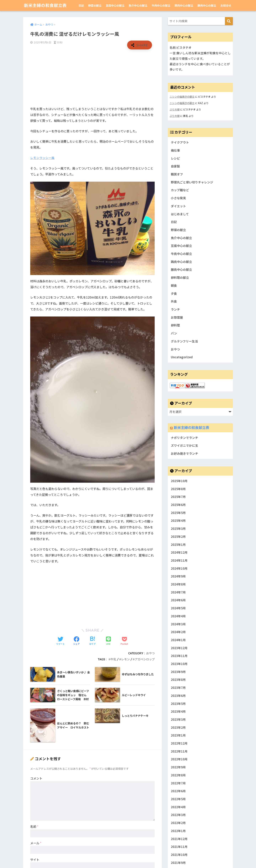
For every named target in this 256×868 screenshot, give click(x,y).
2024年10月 (179, 568)
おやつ (150, 653)
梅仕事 (175, 150)
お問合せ (226, 5)
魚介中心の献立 (138, 5)
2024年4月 (178, 616)
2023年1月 (178, 735)
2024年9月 (178, 576)
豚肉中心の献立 (207, 5)
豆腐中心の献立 (115, 5)
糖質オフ (177, 174)
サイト (35, 860)
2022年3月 (178, 815)
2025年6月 (178, 505)
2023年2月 (178, 727)
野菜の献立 (95, 5)
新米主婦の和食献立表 (45, 5)
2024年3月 (178, 624)
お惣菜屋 (177, 317)
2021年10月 (179, 855)
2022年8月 (178, 775)
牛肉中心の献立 (161, 5)
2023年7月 (178, 688)
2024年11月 (179, 560)
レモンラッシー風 (42, 158)
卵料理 (175, 325)
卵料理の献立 (180, 278)
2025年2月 (178, 536)
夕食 (174, 294)
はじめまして (180, 214)
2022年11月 (179, 751)
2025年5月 (178, 513)
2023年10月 (179, 664)
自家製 (175, 166)
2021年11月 (179, 847)
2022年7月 (178, 783)
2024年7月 (178, 592)
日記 (81, 5)
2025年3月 (178, 529)
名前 (34, 826)
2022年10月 (179, 759)
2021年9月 (178, 862)
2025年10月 (179, 481)
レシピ (175, 158)
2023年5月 (178, 703)
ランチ (175, 309)
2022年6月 (178, 791)
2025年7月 (178, 497)
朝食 (174, 286)
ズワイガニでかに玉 (184, 445)
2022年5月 (178, 799)
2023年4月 (178, 711)
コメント (36, 778)
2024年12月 (179, 552)
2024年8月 (178, 584)
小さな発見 (178, 198)
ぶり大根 (175, 109)
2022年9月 (178, 767)
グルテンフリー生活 (184, 341)
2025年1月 (178, 544)
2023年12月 (179, 648)
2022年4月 (178, 807)
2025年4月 (178, 521)
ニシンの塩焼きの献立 (182, 97)
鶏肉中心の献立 (184, 5)
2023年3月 (178, 719)
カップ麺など (180, 190)
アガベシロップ (145, 659)
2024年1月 (178, 640)
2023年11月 (179, 656)
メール (36, 843)
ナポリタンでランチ (184, 438)
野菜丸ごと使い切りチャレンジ (192, 182)
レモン (126, 659)
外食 (174, 301)
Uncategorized (182, 357)
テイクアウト (180, 142)
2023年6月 (178, 695)
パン (174, 333)
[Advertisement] (92, 78)
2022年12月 (179, 743)
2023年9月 (178, 672)
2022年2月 (178, 823)
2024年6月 (178, 600)
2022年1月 (178, 831)
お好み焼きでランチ (184, 453)
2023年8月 (178, 680)
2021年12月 (179, 839)
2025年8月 (178, 489)
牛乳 (113, 659)
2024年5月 (178, 608)
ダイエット (178, 206)
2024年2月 (178, 632)
